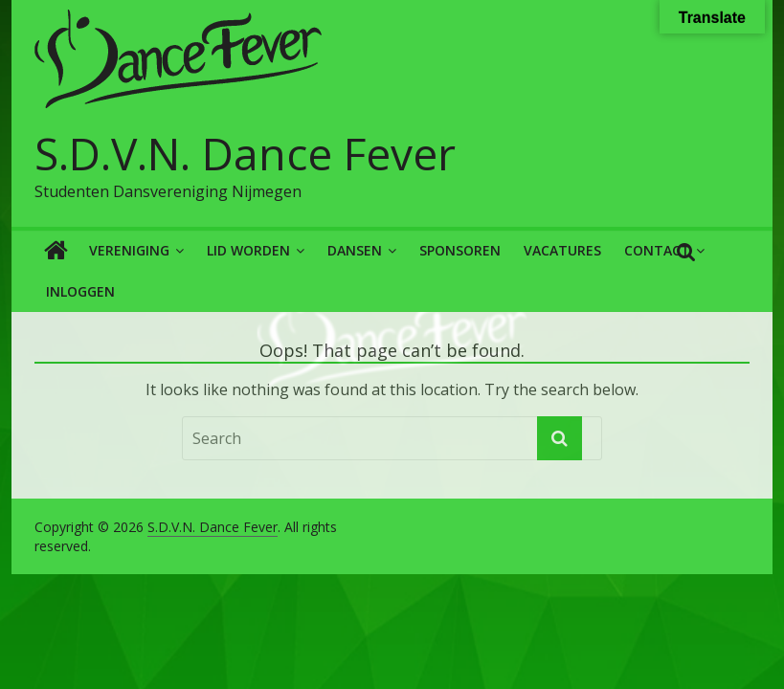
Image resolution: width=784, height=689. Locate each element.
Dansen (355, 250)
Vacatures (562, 250)
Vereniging (129, 250)
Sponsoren (460, 250)
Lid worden (248, 250)
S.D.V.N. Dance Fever (245, 153)
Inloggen (80, 291)
